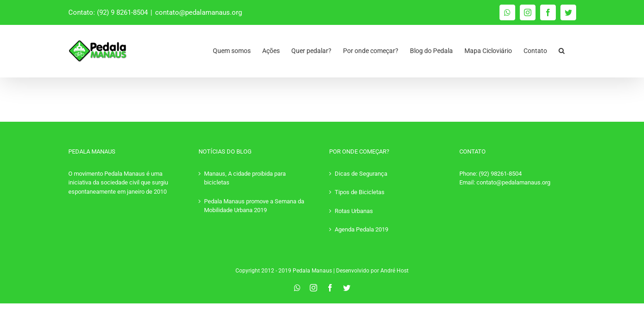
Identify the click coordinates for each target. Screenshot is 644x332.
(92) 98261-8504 (500, 174)
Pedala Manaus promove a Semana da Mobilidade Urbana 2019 (254, 206)
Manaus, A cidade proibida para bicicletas (245, 178)
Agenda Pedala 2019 (361, 229)
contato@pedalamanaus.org (199, 12)
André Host (394, 271)
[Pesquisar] (573, 48)
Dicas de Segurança (361, 174)
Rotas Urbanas (354, 211)
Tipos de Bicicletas (360, 192)
